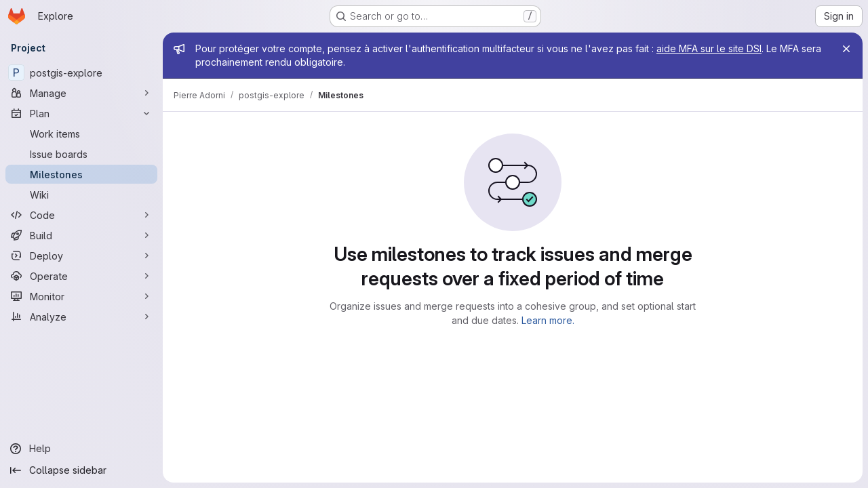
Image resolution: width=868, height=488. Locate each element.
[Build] (81, 235)
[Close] (846, 49)
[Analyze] (81, 317)
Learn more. (548, 320)
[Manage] (81, 93)
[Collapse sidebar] (81, 470)
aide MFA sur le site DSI (709, 48)
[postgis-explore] (81, 73)
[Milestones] (81, 174)
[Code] (81, 215)
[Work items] (81, 134)
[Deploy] (81, 256)
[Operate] (81, 276)
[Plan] (81, 113)
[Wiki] (81, 195)
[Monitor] (81, 296)
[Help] (81, 449)
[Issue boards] (81, 154)
